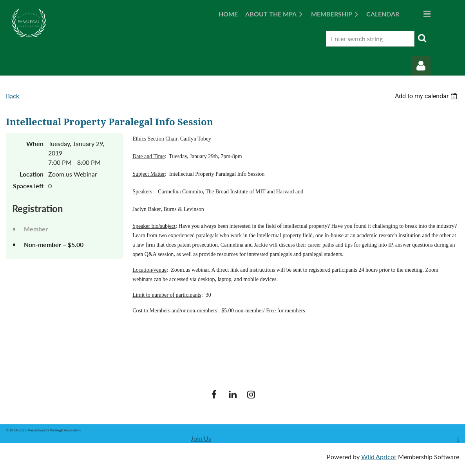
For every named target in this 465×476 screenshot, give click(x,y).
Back (13, 96)
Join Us (201, 438)
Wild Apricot (379, 457)
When (35, 143)
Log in (421, 66)
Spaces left (28, 186)
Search (422, 38)
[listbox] (427, 96)
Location (32, 174)
